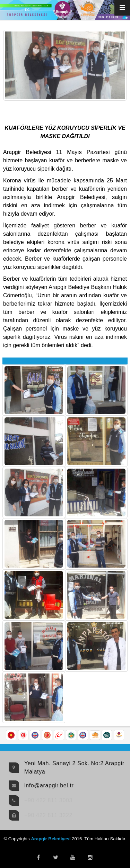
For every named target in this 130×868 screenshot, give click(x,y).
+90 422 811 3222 (48, 815)
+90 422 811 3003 (48, 800)
